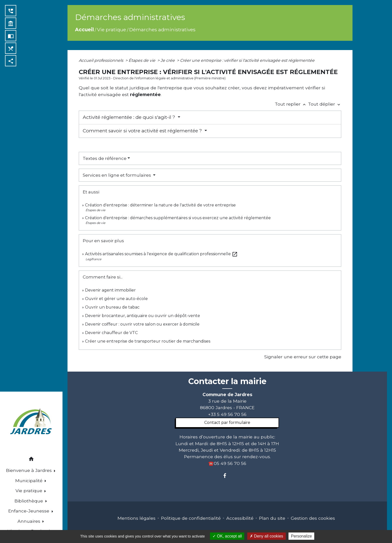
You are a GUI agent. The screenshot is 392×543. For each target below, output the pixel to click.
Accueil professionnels (101, 60)
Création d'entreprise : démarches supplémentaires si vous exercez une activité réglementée (178, 218)
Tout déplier (325, 104)
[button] (31, 460)
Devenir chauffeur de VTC (111, 333)
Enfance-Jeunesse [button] (29, 511)
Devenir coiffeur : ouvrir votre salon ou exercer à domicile (142, 324)
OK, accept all (227, 536)
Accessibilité (240, 518)
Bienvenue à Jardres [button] (29, 470)
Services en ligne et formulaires (117, 175)
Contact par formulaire (227, 423)
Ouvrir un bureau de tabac (112, 307)
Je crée (168, 60)
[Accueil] (31, 422)
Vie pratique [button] (29, 491)
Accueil (84, 30)
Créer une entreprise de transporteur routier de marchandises (148, 341)
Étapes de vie (142, 60)
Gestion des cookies (313, 518)
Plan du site (272, 518)
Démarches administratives (162, 30)
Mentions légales (136, 518)
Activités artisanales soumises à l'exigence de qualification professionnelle (161, 254)
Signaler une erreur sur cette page (303, 357)
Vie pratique (111, 30)
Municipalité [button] (29, 481)
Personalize (301, 536)
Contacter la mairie (227, 381)
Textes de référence (105, 158)
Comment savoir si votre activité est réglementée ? (143, 131)
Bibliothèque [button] (29, 501)
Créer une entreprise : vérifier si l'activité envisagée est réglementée (247, 60)
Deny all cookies (266, 536)
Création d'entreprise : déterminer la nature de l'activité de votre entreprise (160, 205)
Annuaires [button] (29, 521)
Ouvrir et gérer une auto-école (116, 299)
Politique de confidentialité (191, 518)
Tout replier (291, 104)
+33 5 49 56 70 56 (227, 414)
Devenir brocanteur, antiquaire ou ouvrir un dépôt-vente (142, 316)
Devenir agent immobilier (110, 290)
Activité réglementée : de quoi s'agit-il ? (130, 117)
